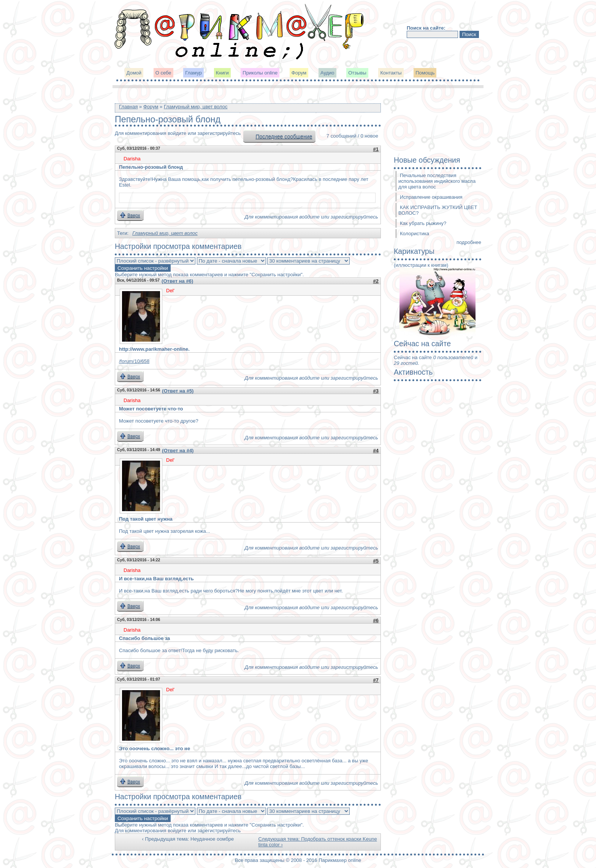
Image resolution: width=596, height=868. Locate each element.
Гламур (193, 73)
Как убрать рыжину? (423, 223)
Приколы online (260, 73)
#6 (376, 620)
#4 (376, 451)
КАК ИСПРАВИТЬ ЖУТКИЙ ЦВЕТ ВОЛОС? (438, 210)
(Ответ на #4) (178, 451)
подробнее (469, 242)
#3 (376, 391)
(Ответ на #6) (177, 281)
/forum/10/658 (134, 361)
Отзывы (357, 73)
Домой (134, 73)
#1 (376, 149)
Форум (299, 73)
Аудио (327, 73)
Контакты (391, 73)
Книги (222, 73)
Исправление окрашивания (431, 197)
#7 (376, 680)
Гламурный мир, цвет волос (196, 107)
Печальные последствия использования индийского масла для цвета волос (437, 181)
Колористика (415, 234)
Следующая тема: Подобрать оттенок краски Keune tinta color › (317, 842)
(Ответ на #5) (178, 391)
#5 (376, 561)
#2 (376, 281)
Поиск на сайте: (426, 28)
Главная (128, 107)
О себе (163, 73)
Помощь (425, 73)
